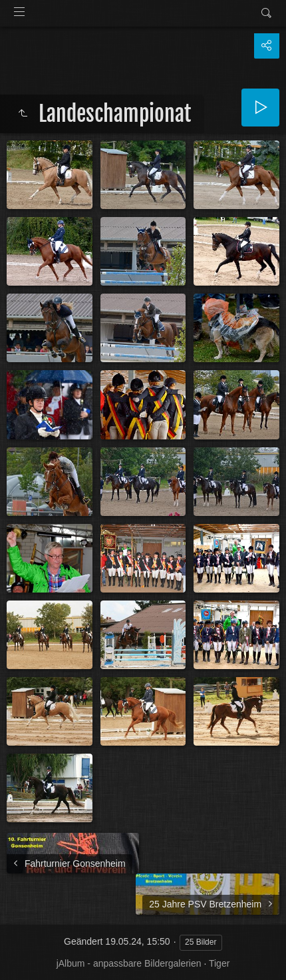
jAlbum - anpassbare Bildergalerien (129, 963)
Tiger (219, 963)
